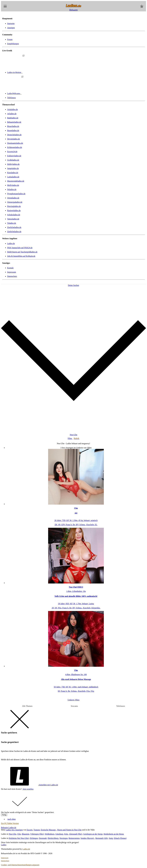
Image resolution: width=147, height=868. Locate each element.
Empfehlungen (13, 44)
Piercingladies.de (14, 206)
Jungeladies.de (13, 168)
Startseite (11, 23)
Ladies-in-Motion (33, 72)
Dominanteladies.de (15, 143)
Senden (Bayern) (87, 838)
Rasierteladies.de (14, 210)
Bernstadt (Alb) (102, 838)
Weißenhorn (50, 834)
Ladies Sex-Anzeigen (14, 830)
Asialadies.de (12, 109)
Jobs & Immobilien (21, 256)
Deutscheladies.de (14, 135)
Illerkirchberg (53, 838)
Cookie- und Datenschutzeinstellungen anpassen (20, 865)
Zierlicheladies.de (14, 227)
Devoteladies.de (14, 139)
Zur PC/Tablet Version (10, 823)
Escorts (30, 830)
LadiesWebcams (33, 93)
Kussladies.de (13, 173)
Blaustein (25, 834)
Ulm (19, 834)
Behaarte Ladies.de (9, 828)
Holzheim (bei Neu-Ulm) (19, 838)
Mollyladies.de (13, 185)
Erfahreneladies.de (15, 147)
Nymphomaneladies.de (16, 194)
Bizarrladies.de (13, 126)
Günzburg (59, 834)
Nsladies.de (12, 189)
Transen (37, 830)
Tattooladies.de (13, 219)
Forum (10, 39)
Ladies (4, 845)
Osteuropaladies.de (15, 202)
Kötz (66, 834)
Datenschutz (12, 276)
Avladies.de (12, 114)
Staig (111, 838)
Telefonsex (12, 98)
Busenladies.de (13, 130)
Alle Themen (27, 706)
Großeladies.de (13, 160)
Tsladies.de (12, 223)
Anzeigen (11, 28)
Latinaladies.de (13, 177)
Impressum (12, 272)
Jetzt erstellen (28, 789)
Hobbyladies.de (13, 164)
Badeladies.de (13, 118)
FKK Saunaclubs (20, 248)
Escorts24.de (12, 152)
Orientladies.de (13, 198)
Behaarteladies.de (14, 122)
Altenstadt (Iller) (76, 834)
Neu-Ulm (12, 834)
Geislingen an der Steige (93, 834)
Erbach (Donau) (120, 838)
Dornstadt (43, 838)
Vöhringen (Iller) (37, 834)
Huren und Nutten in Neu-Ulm (69, 830)
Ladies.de (11, 243)
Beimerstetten (74, 838)
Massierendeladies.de (16, 181)
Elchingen (34, 838)
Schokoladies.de (14, 215)
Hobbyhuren (22, 252)
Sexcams (74, 706)
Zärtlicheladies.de (14, 232)
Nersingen (63, 838)
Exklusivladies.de (14, 156)
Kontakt (10, 268)
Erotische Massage (49, 830)
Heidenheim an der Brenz (114, 834)
